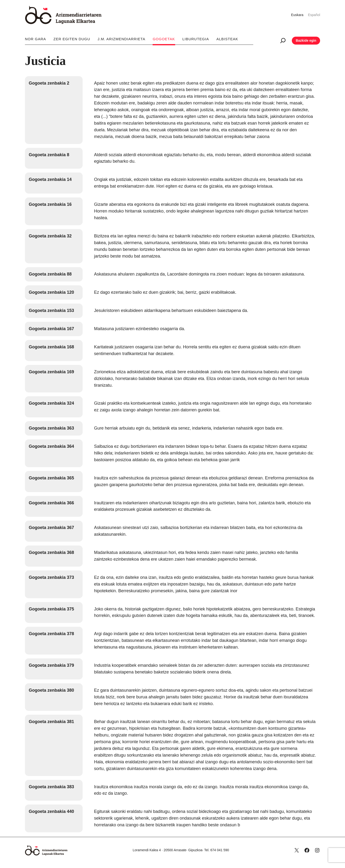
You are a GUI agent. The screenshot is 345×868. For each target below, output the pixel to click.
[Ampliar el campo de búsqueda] (283, 40)
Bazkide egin (306, 40)
